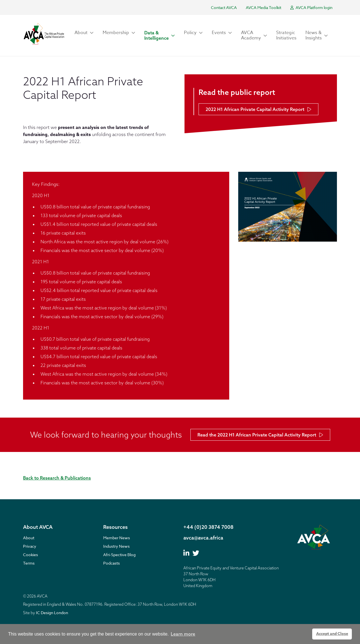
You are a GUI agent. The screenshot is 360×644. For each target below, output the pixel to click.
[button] (84, 33)
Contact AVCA (224, 7)
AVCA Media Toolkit (264, 7)
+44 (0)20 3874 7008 (208, 527)
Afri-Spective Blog (119, 555)
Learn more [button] (183, 634)
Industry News (116, 546)
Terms (29, 563)
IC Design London (52, 613)
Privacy (30, 546)
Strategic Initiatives (286, 35)
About (29, 538)
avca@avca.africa (203, 538)
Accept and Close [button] (332, 634)
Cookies (31, 555)
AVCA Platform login (311, 7)
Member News (117, 538)
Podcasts (112, 563)
